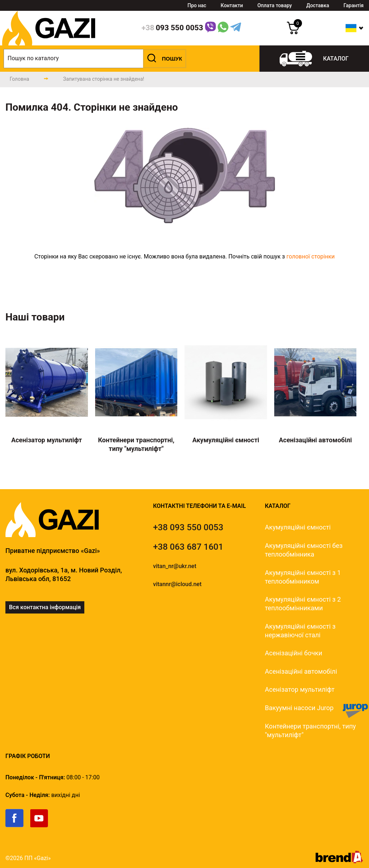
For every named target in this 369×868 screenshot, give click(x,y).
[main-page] (19, 79)
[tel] (188, 527)
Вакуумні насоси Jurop (299, 708)
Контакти (232, 5)
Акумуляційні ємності (298, 527)
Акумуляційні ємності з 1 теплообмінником (303, 577)
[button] (165, 59)
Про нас (197, 5)
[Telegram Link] (236, 28)
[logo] (49, 43)
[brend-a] (339, 861)
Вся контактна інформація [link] (45, 607)
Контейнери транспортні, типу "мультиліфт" (310, 730)
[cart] (293, 32)
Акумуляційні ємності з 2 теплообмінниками (303, 604)
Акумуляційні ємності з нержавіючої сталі (300, 631)
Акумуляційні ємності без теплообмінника (304, 550)
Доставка (318, 5)
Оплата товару (275, 5)
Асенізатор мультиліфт (300, 689)
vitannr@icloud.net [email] (177, 584)
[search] (95, 59)
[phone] (172, 28)
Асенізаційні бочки (294, 653)
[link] (18, 826)
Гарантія (354, 5)
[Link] (210, 28)
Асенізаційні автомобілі (301, 671)
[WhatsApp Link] (223, 28)
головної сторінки (311, 256)
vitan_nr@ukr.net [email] (175, 566)
